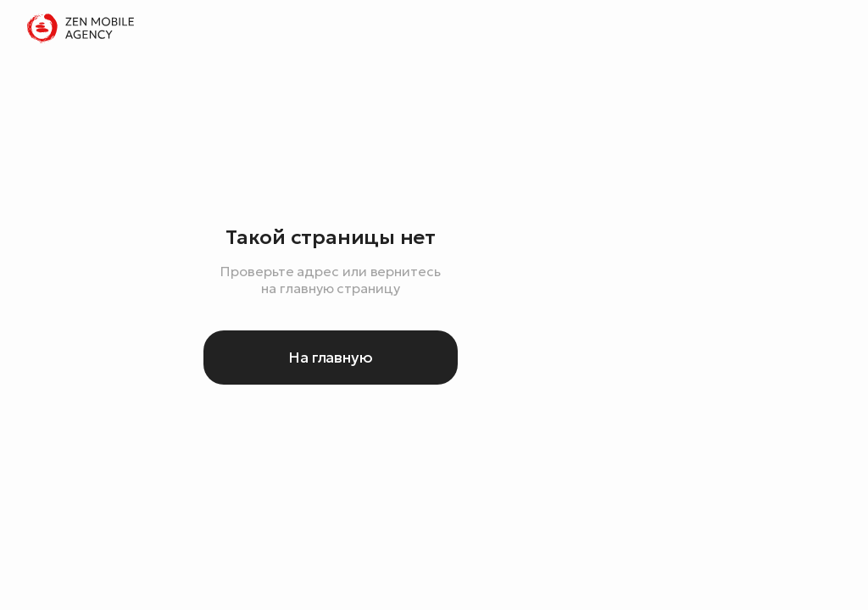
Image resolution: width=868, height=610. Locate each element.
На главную (331, 357)
